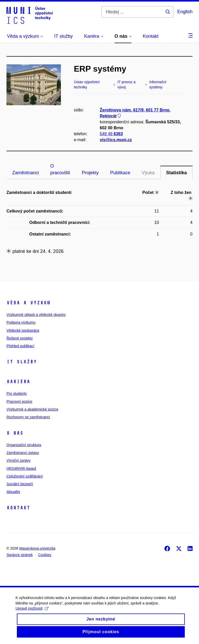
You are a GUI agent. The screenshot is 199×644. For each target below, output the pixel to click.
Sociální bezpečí (20, 484)
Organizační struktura (24, 445)
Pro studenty (17, 393)
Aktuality (13, 492)
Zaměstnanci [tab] (26, 173)
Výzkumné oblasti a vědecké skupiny (36, 315)
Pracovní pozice (19, 401)
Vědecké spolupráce (23, 330)
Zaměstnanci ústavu (23, 453)
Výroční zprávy (19, 460)
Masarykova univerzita (37, 548)
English (185, 12)
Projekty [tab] (90, 173)
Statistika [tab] (176, 173)
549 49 (111, 134)
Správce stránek (20, 555)
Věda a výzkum (28, 303)
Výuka (148, 173)
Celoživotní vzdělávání (25, 476)
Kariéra (18, 382)
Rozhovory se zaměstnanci (28, 417)
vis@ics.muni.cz (116, 140)
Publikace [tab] (120, 173)
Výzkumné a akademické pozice (32, 409)
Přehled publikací (20, 346)
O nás (15, 433)
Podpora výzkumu (21, 322)
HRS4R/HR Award (21, 468)
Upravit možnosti (32, 613)
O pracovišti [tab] (60, 169)
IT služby (22, 362)
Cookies (45, 555)
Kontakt (18, 508)
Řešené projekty (20, 338)
